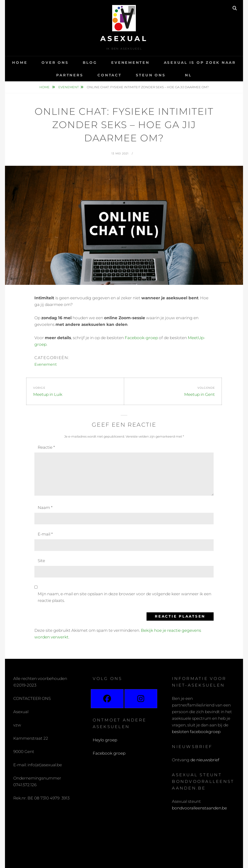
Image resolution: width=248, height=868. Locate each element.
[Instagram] (141, 699)
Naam (45, 508)
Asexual (124, 39)
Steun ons (151, 75)
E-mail (45, 534)
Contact (109, 75)
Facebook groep (109, 753)
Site (41, 561)
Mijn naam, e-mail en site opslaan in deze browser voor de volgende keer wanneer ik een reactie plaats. (124, 597)
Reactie (46, 447)
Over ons (55, 62)
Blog (90, 62)
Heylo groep (105, 740)
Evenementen (130, 62)
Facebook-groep (141, 338)
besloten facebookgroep (196, 732)
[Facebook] (107, 699)
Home (20, 62)
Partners (70, 75)
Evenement (69, 87)
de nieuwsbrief (205, 760)
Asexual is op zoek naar (200, 62)
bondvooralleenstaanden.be (200, 808)
